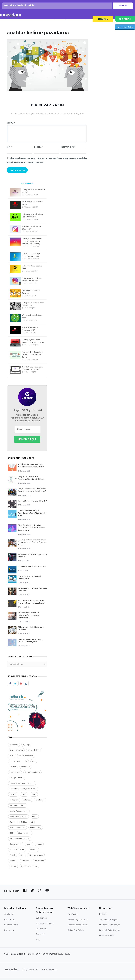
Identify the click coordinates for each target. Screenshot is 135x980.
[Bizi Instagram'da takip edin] (40, 892)
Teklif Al (103, 21)
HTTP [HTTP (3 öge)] (34, 796)
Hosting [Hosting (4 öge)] (13, 796)
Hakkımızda (9, 921)
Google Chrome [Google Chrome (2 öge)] (17, 779)
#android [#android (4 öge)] (14, 746)
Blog (38, 941)
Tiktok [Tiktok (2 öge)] (13, 857)
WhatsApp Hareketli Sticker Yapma (32, 318)
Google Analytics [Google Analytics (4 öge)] (32, 774)
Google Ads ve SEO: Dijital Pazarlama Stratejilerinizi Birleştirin (32, 480)
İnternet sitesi (68, 149)
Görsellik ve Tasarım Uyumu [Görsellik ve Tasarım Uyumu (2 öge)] (22, 785)
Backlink (103, 916)
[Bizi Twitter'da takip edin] (32, 892)
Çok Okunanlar (27, 185)
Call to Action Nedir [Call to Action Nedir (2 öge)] (18, 763)
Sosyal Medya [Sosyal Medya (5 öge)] (16, 846)
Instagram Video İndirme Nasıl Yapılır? (33, 193)
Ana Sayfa (9, 916)
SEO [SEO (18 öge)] (12, 835)
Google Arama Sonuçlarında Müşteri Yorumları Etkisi (33, 370)
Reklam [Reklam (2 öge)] (13, 824)
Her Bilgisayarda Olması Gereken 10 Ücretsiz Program (33, 343)
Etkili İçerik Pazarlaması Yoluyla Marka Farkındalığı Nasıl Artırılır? (31, 468)
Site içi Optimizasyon (108, 921)
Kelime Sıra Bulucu (76, 932)
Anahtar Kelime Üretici (77, 926)
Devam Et (123, 7)
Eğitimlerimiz (41, 930)
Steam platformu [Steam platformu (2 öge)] (17, 851)
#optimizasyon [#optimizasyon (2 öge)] (16, 752)
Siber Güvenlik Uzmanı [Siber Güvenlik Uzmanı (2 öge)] (20, 840)
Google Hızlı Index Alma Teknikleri (31, 294)
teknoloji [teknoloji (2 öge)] (33, 851)
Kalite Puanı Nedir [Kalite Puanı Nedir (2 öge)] (18, 807)
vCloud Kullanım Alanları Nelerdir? (32, 569)
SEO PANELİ (125, 21)
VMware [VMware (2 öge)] (13, 862)
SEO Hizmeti (24, 22)
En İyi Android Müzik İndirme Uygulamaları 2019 (33, 217)
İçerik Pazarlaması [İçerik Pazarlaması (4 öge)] (29, 868)
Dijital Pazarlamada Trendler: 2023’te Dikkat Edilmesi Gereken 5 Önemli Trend (32, 530)
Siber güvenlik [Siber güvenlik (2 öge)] (24, 835)
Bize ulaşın (9, 932)
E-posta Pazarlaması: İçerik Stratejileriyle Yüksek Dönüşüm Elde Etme (32, 515)
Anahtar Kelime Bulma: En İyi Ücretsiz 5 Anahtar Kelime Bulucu (33, 357)
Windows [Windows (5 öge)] (26, 862)
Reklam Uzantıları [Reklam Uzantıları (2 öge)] (17, 829)
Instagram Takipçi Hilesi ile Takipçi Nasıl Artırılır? (32, 281)
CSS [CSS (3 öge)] (34, 763)
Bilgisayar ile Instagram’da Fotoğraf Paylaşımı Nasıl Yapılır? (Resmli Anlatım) (32, 243)
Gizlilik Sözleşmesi (50, 971)
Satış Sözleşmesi (30, 971)
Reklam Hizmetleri (107, 937)
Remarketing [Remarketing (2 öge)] (36, 829)
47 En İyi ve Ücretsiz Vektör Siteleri (32, 269)
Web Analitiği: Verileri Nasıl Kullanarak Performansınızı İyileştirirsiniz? (29, 617)
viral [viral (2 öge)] (22, 857)
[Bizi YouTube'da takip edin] (47, 892)
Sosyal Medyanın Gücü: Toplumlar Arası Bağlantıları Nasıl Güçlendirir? (32, 492)
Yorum (11, 125)
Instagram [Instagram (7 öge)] (14, 802)
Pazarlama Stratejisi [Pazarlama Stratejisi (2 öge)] (19, 818)
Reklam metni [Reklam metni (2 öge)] (27, 824)
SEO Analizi (39, 22)
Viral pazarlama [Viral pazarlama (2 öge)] (36, 857)
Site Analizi (41, 936)
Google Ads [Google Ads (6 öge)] (15, 774)
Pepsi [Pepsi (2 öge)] (35, 818)
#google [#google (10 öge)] (27, 746)
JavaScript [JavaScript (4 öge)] (40, 802)
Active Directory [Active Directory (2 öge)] (26, 757)
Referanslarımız (11, 926)
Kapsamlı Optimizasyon (109, 932)
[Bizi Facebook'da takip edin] (25, 892)
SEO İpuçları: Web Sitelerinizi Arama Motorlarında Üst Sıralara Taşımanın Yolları (32, 544)
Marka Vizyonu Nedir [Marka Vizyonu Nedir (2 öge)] (19, 813)
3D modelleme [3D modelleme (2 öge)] (34, 752)
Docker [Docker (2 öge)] (13, 768)
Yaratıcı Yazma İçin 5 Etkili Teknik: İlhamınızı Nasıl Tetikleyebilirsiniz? (32, 604)
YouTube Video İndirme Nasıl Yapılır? (33, 205)
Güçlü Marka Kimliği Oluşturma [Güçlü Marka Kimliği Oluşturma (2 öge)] (23, 791)
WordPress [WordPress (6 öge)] (39, 862)
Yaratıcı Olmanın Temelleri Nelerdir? (32, 503)
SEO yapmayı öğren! (45, 925)
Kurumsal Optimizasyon (110, 926)
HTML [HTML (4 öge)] (24, 796)
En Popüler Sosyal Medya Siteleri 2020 (31, 230)
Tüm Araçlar (73, 916)
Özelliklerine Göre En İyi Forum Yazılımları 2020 (31, 257)
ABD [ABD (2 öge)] (12, 757)
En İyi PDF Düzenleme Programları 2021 (30, 331)
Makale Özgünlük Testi (78, 921)
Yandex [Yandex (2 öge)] (13, 868)
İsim (10, 149)
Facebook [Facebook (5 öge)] (25, 768)
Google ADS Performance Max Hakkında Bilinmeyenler (30, 643)
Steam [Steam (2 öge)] (39, 846)
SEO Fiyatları (84, 22)
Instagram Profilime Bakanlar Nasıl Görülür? (33, 306)
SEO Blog (53, 22)
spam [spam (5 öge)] (29, 846)
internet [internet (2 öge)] (27, 802)
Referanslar (68, 22)
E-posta (38, 149)
